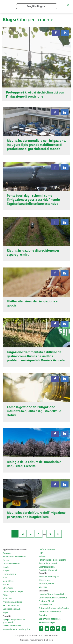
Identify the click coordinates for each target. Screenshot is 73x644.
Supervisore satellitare (50, 619)
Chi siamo (44, 591)
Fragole (6, 571)
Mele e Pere (8, 581)
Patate (6, 595)
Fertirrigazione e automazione (53, 560)
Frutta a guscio (9, 574)
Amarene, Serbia (46, 584)
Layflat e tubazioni (47, 549)
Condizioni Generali (48, 570)
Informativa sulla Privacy (50, 612)
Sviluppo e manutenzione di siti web (36, 640)
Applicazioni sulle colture (15, 550)
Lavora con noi (45, 605)
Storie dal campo (47, 622)
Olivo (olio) (8, 588)
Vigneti (6, 612)
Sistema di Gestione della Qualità (54, 608)
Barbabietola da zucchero (14, 557)
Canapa (6, 560)
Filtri (41, 553)
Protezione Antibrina (12, 602)
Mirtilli (6, 585)
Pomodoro (7, 599)
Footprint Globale (47, 601)
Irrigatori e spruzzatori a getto (16, 629)
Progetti (43, 573)
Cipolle (6, 567)
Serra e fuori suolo (11, 605)
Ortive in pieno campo (13, 592)
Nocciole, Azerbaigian (49, 577)
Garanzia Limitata (47, 567)
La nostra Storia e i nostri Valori (53, 594)
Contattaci (44, 615)
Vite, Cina (43, 587)
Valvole (42, 556)
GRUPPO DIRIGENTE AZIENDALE (53, 598)
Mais (5, 578)
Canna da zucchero (11, 564)
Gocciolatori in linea (12, 626)
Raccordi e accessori (48, 563)
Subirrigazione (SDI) (12, 609)
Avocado (7, 553)
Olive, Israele (45, 580)
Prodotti (7, 616)
